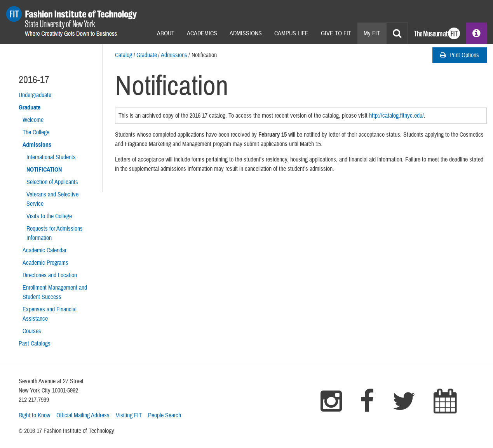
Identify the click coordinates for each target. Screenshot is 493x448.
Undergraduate (35, 95)
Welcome (33, 120)
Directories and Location (50, 275)
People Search (165, 415)
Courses (32, 331)
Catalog (124, 55)
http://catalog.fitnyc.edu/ (396, 116)
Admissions (246, 33)
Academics (202, 33)
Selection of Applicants (52, 182)
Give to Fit (336, 33)
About (166, 33)
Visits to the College (49, 216)
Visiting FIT (129, 415)
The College (36, 132)
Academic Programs (45, 263)
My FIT (372, 33)
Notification (44, 170)
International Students (51, 157)
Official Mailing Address (83, 415)
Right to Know (34, 415)
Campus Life (291, 33)
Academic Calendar (44, 250)
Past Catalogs (35, 344)
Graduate (147, 55)
